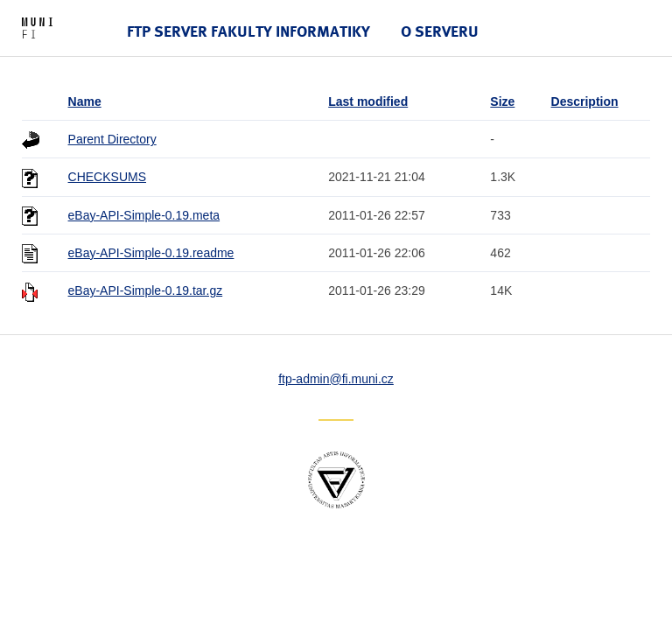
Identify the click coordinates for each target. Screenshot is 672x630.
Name (85, 101)
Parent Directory (112, 139)
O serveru (440, 31)
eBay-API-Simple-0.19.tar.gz (146, 290)
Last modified (368, 101)
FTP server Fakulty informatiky (248, 31)
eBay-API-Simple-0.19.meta (144, 215)
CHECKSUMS (107, 177)
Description (585, 101)
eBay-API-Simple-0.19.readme (151, 253)
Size (502, 101)
